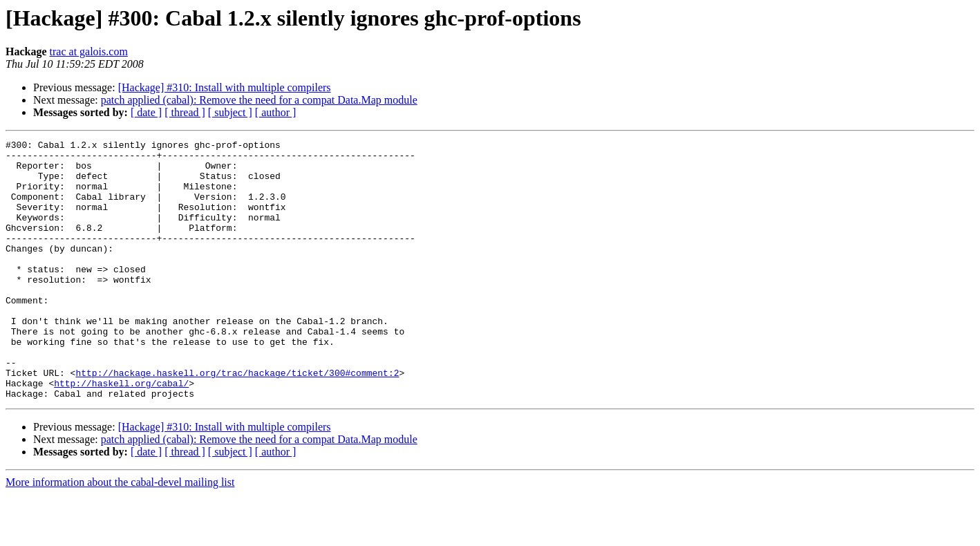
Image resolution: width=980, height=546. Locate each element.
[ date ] (146, 112)
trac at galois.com (89, 51)
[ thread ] (185, 112)
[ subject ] (230, 112)
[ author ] (276, 112)
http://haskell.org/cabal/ (121, 433)
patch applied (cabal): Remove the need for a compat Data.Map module (259, 100)
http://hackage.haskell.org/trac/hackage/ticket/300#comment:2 (237, 420)
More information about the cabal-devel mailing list (120, 534)
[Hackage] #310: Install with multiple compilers (225, 87)
